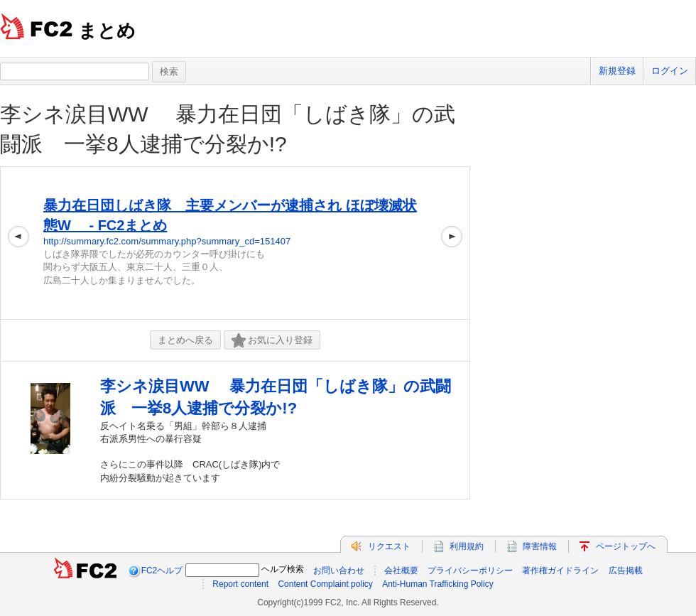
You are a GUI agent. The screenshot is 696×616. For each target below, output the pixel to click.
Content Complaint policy (325, 584)
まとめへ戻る (185, 340)
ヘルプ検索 (283, 569)
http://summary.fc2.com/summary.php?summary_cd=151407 (167, 241)
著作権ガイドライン (560, 571)
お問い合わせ (339, 571)
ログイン (670, 71)
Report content (240, 584)
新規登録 (617, 71)
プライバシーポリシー (470, 571)
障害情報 (540, 546)
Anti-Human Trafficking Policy (438, 584)
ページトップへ (626, 546)
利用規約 (467, 546)
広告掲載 (626, 571)
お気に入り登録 (272, 341)
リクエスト (389, 546)
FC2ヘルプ (162, 571)
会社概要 (401, 571)
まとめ (107, 31)
